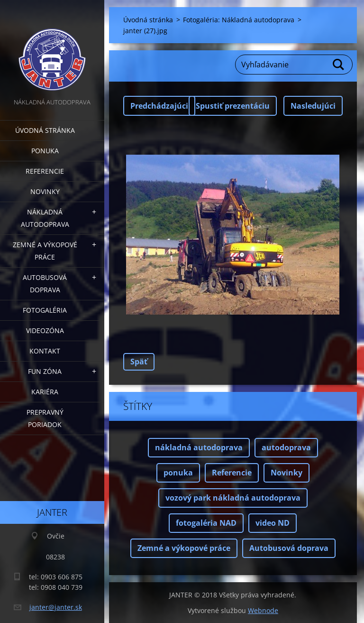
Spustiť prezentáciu (233, 106)
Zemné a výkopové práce (45, 251)
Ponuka (45, 151)
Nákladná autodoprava (45, 218)
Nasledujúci (313, 106)
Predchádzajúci (159, 106)
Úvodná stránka (45, 130)
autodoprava (286, 447)
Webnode (263, 610)
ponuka (178, 473)
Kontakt (45, 351)
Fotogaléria (45, 310)
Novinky (45, 191)
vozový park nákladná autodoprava (233, 498)
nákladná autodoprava (199, 447)
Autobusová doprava (45, 284)
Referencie (45, 171)
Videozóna (45, 330)
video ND (273, 523)
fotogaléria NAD (206, 523)
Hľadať (339, 65)
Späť (139, 362)
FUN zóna (45, 371)
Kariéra (45, 392)
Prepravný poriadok (45, 418)
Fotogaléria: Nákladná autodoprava (239, 20)
